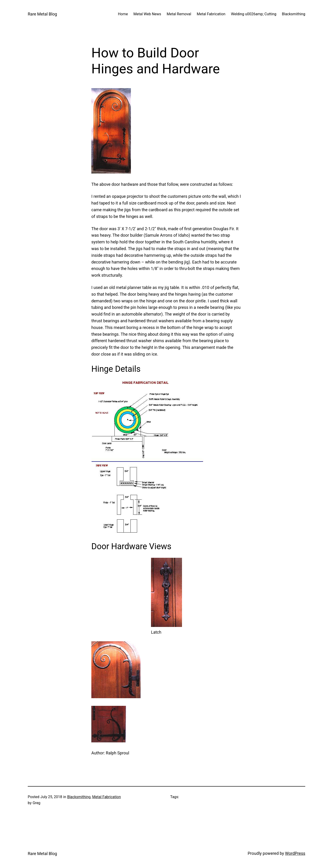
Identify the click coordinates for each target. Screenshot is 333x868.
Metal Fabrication (107, 797)
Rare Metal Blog (42, 14)
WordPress (295, 853)
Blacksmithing (79, 797)
